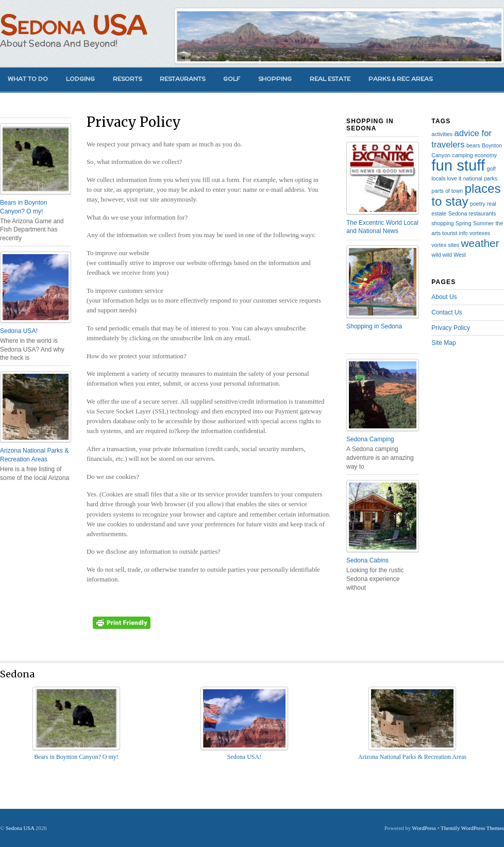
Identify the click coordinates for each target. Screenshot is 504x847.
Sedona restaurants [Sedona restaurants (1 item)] (472, 213)
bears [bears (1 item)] (473, 145)
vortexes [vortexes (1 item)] (480, 233)
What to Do (28, 79)
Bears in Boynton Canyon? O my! (23, 207)
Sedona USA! (19, 331)
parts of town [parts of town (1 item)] (447, 191)
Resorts (127, 79)
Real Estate (330, 79)
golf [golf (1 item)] (491, 169)
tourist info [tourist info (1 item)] (455, 233)
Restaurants (182, 79)
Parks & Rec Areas (400, 79)
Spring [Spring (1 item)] (464, 223)
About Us (444, 297)
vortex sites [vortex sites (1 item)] (445, 245)
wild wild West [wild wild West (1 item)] (449, 255)
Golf (232, 79)
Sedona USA (73, 24)
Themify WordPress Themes (472, 828)
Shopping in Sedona (374, 326)
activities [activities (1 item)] (442, 134)
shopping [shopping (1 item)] (442, 223)
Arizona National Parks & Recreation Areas (34, 455)
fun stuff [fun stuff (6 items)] (458, 165)
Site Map (443, 343)
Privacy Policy (451, 328)
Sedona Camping (370, 439)
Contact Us (447, 312)
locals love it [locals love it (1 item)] (446, 178)
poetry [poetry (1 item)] (478, 204)
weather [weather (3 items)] (480, 243)
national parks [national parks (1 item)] (480, 178)
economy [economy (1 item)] (486, 155)
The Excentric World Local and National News (382, 227)
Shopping (275, 79)
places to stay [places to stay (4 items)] (466, 195)
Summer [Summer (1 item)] (483, 223)
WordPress (424, 828)
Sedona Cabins (367, 560)
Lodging (80, 79)
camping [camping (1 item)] (462, 155)
